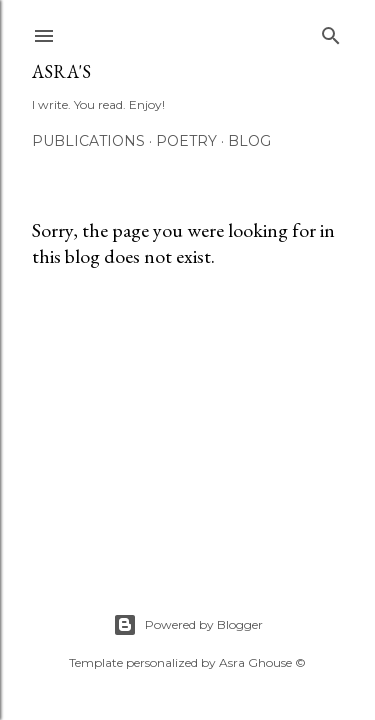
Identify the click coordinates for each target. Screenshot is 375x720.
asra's (61, 71)
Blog (249, 141)
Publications (88, 141)
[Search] (331, 31)
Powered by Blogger (188, 625)
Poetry (186, 141)
